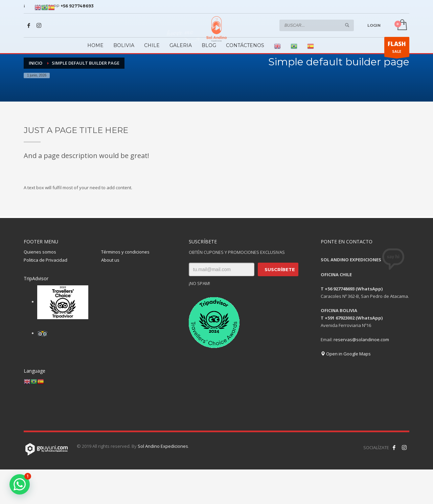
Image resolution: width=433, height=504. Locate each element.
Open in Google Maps (346, 354)
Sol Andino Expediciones (163, 446)
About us (110, 260)
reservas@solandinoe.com (361, 339)
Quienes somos (40, 252)
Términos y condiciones (125, 252)
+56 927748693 (77, 6)
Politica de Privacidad (45, 260)
